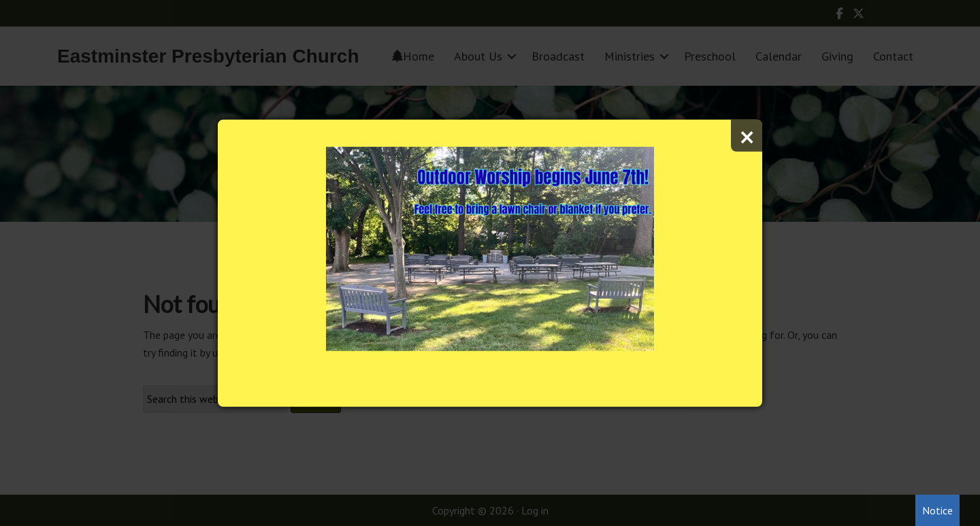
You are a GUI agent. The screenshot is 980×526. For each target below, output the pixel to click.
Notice (937, 510)
